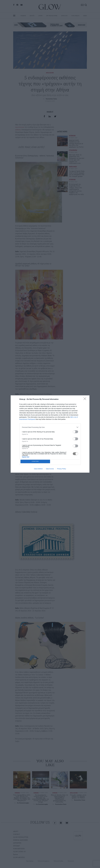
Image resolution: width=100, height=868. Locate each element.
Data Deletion (38, 469)
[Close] (85, 399)
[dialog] (50, 434)
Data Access (50, 469)
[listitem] (50, 427)
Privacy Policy (61, 469)
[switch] (75, 432)
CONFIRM (35, 462)
